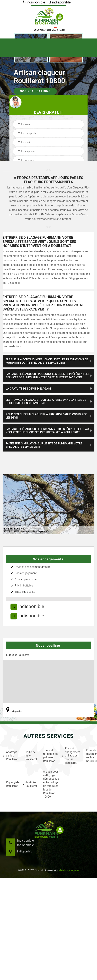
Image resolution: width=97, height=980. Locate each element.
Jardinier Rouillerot (30, 784)
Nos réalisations (35, 91)
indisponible (34, 2)
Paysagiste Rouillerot (11, 784)
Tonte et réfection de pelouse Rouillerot (49, 756)
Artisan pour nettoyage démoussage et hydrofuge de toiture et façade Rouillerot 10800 (49, 784)
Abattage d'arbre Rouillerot (11, 756)
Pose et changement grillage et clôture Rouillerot (71, 756)
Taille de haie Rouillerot (30, 756)
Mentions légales (69, 870)
